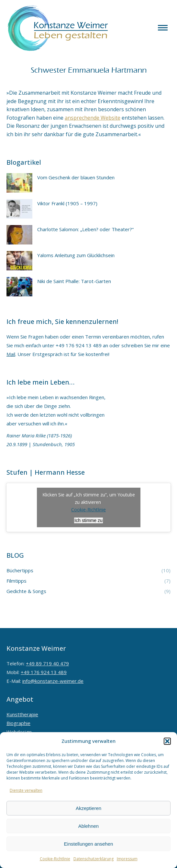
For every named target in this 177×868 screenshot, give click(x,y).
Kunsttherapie (22, 714)
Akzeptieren (88, 808)
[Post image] (19, 183)
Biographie (18, 723)
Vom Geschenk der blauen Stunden (76, 177)
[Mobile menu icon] (163, 28)
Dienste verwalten (26, 790)
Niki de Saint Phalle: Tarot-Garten (74, 281)
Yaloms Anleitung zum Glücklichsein (76, 255)
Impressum (127, 859)
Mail (11, 354)
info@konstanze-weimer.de (53, 681)
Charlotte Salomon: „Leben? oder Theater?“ (85, 229)
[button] (167, 741)
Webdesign (19, 732)
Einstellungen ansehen (89, 844)
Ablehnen (88, 826)
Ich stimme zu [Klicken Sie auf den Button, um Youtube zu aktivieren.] (88, 520)
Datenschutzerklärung (94, 859)
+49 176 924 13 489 (44, 672)
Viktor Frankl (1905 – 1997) (67, 203)
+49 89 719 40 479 (47, 663)
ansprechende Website (93, 118)
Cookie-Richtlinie (55, 859)
